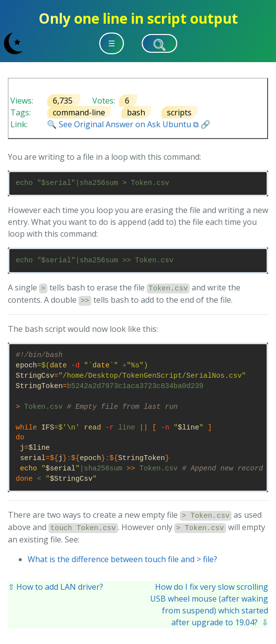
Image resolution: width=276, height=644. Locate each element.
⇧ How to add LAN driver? (56, 587)
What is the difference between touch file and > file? (122, 559)
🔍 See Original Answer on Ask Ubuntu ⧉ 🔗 (129, 124)
